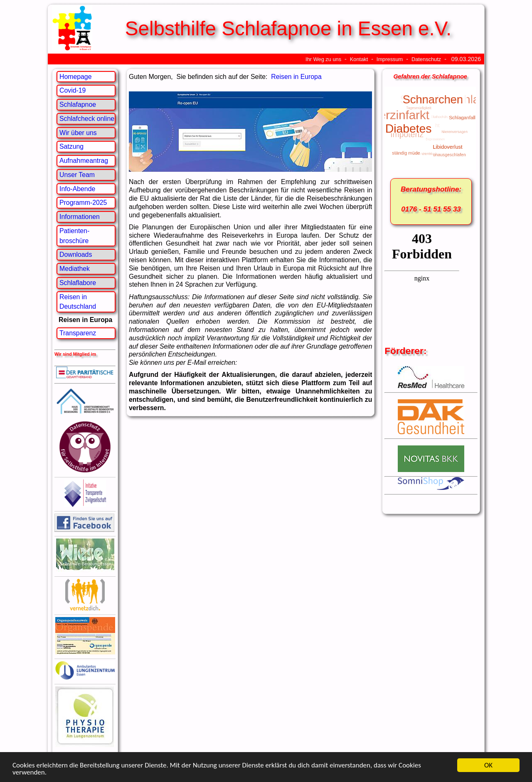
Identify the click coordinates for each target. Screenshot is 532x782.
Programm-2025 (83, 203)
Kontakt (359, 59)
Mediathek (75, 269)
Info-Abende (77, 189)
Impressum (390, 59)
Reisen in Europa (296, 77)
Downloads (76, 255)
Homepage (75, 77)
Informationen (80, 217)
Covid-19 (73, 90)
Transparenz (78, 333)
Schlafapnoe (78, 105)
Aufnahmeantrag (84, 161)
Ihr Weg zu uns (323, 59)
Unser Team (77, 175)
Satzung (71, 146)
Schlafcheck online (87, 119)
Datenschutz (426, 59)
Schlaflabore (78, 283)
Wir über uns (78, 133)
